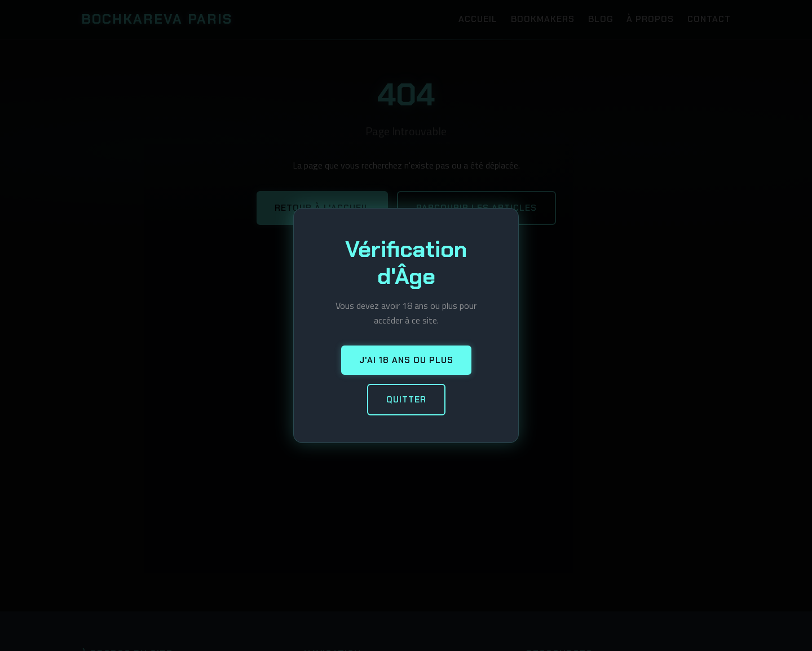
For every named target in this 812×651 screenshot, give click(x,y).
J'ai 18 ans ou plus (406, 360)
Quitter (406, 400)
